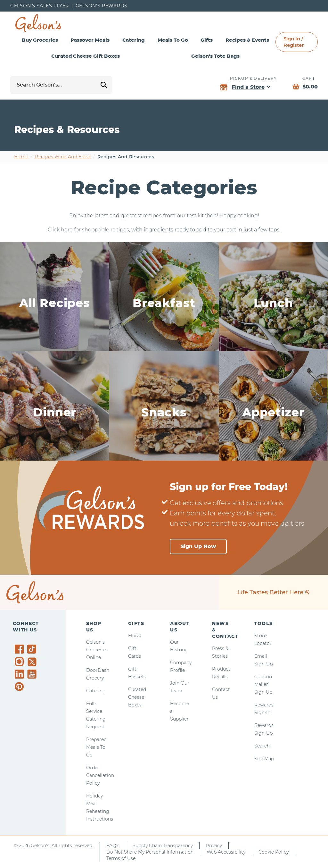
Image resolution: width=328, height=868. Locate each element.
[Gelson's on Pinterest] (20, 687)
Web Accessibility (226, 852)
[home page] (38, 23)
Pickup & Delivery (253, 78)
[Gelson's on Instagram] (20, 662)
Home (21, 157)
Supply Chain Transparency (163, 846)
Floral (135, 636)
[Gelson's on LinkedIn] (20, 674)
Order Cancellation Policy (100, 775)
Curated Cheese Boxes (137, 697)
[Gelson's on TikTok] (33, 650)
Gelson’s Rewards (102, 6)
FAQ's (113, 846)
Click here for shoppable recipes (88, 230)
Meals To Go (173, 40)
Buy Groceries (40, 40)
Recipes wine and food (63, 157)
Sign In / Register (294, 42)
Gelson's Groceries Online (97, 650)
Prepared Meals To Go (96, 747)
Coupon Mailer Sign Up (263, 684)
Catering (134, 40)
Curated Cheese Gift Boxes (86, 56)
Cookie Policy (274, 852)
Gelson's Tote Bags (215, 56)
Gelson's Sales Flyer (40, 6)
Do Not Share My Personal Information (150, 852)
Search (262, 746)
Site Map (264, 759)
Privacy (214, 846)
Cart (309, 78)
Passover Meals (90, 40)
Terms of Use (121, 858)
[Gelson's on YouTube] (33, 675)
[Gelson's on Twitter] (33, 662)
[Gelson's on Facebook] (20, 649)
